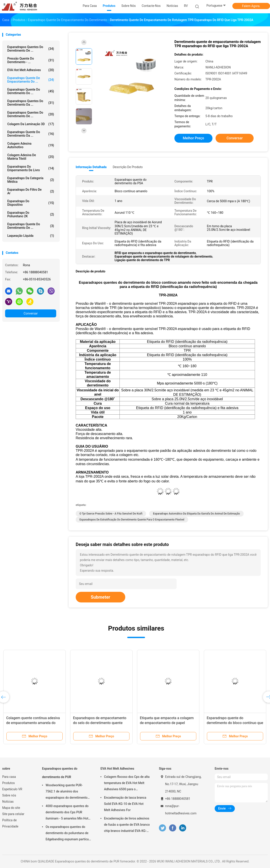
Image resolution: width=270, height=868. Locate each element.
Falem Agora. (251, 6)
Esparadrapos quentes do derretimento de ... (31, 49)
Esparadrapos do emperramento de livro (31, 168)
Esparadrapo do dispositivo (31, 203)
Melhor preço (193, 138)
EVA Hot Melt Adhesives (31, 70)
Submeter (100, 597)
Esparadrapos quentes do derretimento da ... (31, 103)
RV (186, 6)
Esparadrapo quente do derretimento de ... (31, 226)
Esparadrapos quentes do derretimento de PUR (60, 773)
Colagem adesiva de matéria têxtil (31, 157)
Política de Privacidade (10, 823)
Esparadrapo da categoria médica (31, 180)
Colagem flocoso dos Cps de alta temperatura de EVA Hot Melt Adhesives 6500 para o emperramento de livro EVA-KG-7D (127, 784)
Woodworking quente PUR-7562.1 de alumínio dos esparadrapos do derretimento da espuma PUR (67, 792)
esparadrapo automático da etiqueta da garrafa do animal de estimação (196, 514)
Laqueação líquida (31, 236)
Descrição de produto (128, 167)
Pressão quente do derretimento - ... (31, 60)
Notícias (8, 802)
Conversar (31, 313)
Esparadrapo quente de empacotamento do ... (31, 80)
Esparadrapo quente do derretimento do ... (31, 91)
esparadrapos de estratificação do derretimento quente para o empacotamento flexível (132, 520)
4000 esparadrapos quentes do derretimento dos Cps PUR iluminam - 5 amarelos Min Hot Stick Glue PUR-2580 (67, 813)
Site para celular (13, 814)
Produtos (9, 783)
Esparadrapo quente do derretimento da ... (31, 134)
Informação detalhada (91, 167)
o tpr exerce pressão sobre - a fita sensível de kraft (111, 514)
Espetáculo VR (12, 789)
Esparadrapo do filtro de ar (31, 191)
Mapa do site (11, 808)
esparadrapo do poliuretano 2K (31, 214)
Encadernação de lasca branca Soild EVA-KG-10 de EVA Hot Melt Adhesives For (125, 804)
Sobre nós (9, 795)
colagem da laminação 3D (31, 124)
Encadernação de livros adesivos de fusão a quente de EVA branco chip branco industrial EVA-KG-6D (127, 825)
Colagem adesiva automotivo (31, 145)
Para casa (9, 777)
